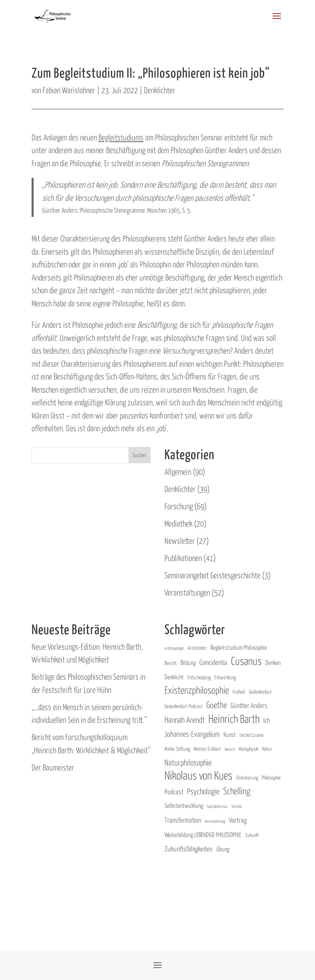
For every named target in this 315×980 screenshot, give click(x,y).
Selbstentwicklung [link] (184, 805)
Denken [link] (273, 662)
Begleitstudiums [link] (121, 137)
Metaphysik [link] (249, 749)
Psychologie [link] (203, 791)
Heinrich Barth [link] (234, 719)
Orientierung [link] (247, 777)
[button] (277, 21)
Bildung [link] (188, 662)
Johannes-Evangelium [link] (192, 734)
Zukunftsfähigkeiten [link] (188, 849)
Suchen (139, 455)
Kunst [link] (230, 734)
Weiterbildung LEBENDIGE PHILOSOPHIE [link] (203, 834)
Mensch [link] (230, 749)
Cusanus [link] (246, 661)
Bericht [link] (171, 663)
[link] (53, 15)
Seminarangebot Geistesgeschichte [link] (212, 575)
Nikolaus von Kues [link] (199, 775)
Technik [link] (236, 806)
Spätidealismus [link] (217, 806)
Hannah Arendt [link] (185, 719)
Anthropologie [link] (174, 648)
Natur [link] (267, 749)
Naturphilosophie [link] (188, 762)
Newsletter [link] (180, 540)
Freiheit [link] (239, 691)
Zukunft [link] (252, 835)
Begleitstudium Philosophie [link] (239, 647)
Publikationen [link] (183, 558)
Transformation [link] (183, 820)
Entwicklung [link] (225, 677)
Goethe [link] (217, 704)
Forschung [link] (179, 506)
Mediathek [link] (178, 523)
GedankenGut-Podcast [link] (184, 706)
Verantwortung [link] (215, 821)
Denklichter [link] (160, 90)
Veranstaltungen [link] (187, 592)
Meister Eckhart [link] (207, 749)
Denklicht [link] (174, 677)
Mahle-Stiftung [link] (177, 749)
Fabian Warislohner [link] (69, 90)
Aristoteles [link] (197, 648)
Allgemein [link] (178, 471)
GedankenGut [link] (260, 691)
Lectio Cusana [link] (251, 735)
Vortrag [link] (238, 820)
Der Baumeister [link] (53, 767)
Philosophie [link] (271, 777)
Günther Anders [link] (249, 705)
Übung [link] (223, 849)
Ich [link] (267, 720)
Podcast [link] (174, 791)
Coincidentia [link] (213, 662)
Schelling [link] (237, 790)
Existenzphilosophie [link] (197, 690)
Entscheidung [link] (199, 677)
